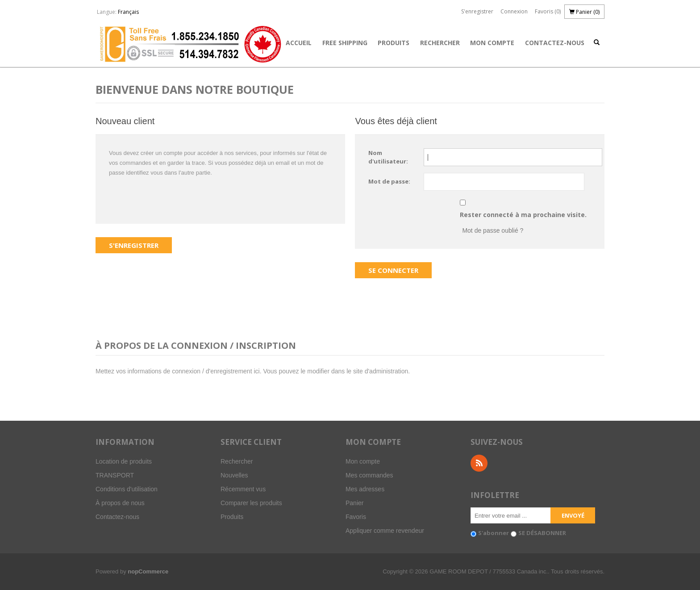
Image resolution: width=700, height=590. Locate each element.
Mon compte (492, 43)
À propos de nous (120, 503)
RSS (479, 463)
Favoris (356, 517)
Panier (354, 503)
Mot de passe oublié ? (493, 230)
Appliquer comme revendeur (385, 531)
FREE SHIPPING (345, 43)
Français (128, 12)
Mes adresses (365, 489)
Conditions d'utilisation (127, 489)
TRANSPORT (115, 475)
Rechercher (440, 43)
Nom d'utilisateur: (388, 157)
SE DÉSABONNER (542, 533)
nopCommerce (148, 571)
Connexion (514, 11)
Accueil (299, 43)
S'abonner (494, 533)
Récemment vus (243, 489)
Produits (394, 43)
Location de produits (124, 461)
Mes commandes (369, 475)
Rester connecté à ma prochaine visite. (523, 215)
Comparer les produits (251, 503)
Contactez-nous (555, 43)
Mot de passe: (389, 181)
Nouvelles (234, 475)
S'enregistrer (477, 11)
